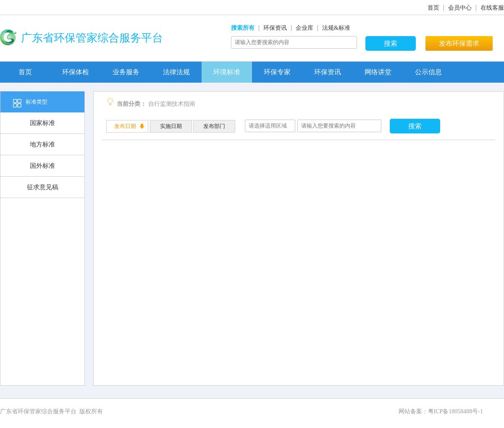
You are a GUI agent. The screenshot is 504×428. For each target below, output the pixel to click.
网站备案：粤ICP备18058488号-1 (441, 411)
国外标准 (42, 166)
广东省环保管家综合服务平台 (38, 411)
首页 (433, 8)
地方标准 (42, 144)
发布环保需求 (459, 43)
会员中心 (460, 8)
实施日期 (171, 126)
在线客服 (492, 8)
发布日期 (125, 126)
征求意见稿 (43, 187)
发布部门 (214, 126)
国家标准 (42, 123)
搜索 (391, 43)
